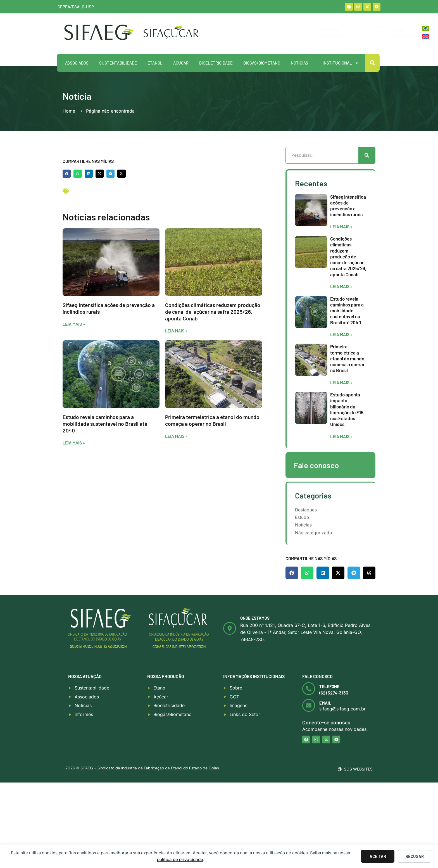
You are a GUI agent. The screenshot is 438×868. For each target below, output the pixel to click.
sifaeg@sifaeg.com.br (376, 36)
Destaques (306, 521)
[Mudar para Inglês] (426, 37)
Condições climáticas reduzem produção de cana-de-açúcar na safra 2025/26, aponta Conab (213, 312)
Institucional (341, 63)
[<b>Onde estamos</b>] (230, 631)
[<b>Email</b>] (309, 708)
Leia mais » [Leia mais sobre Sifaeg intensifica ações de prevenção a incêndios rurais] (74, 324)
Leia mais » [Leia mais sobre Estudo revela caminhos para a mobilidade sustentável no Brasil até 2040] (74, 443)
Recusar (415, 856)
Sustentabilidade (118, 63)
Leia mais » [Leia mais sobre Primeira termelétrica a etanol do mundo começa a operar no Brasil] (176, 436)
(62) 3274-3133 (296, 36)
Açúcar (181, 63)
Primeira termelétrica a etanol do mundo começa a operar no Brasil (212, 420)
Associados (77, 63)
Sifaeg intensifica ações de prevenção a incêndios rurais (348, 229)
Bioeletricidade (216, 63)
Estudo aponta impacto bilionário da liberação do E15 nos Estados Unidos (347, 432)
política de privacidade (180, 859)
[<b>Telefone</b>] (309, 691)
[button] (372, 63)
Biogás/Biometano (262, 63)
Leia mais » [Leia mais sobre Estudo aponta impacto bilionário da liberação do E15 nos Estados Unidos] (341, 459)
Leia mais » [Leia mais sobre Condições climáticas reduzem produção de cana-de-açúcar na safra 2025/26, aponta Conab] (176, 331)
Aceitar (378, 856)
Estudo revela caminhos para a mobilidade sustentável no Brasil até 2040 (105, 424)
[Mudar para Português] (426, 28)
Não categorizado (314, 546)
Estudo (302, 529)
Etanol (155, 63)
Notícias (299, 63)
